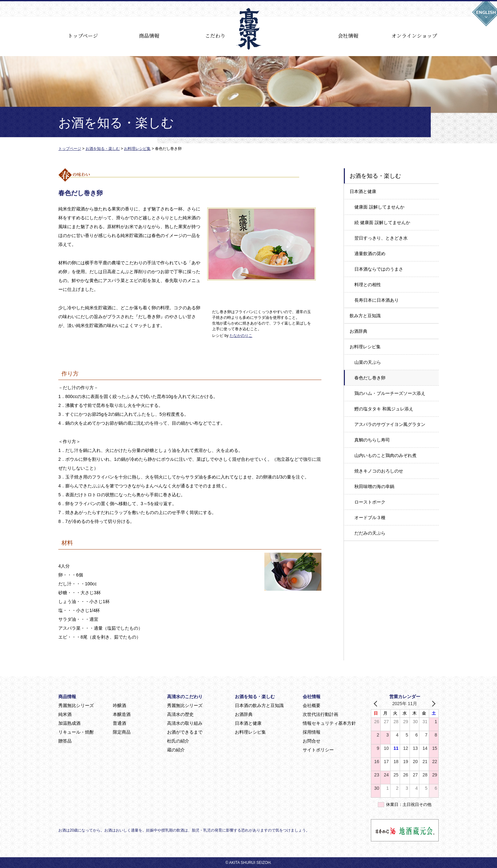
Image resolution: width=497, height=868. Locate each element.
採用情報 (312, 732)
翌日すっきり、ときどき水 (381, 238)
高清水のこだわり (185, 697)
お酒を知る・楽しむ (255, 697)
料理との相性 (368, 285)
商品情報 (149, 36)
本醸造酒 (122, 714)
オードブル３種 (370, 518)
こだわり (215, 36)
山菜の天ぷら (368, 362)
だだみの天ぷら (370, 533)
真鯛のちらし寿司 (372, 440)
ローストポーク (370, 502)
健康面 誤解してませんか (379, 207)
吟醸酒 (119, 705)
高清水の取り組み (185, 723)
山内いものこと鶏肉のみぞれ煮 (385, 455)
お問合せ (312, 741)
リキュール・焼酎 (76, 732)
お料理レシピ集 (365, 347)
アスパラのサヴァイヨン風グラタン (390, 424)
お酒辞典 (358, 331)
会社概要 (312, 705)
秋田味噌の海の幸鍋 (374, 486)
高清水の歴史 (180, 714)
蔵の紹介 (176, 750)
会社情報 (348, 36)
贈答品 (65, 741)
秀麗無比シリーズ (76, 705)
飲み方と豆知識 (365, 316)
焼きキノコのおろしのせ (379, 471)
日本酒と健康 (363, 191)
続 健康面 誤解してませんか (382, 222)
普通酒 (119, 723)
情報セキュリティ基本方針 (329, 723)
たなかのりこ (241, 336)
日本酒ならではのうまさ (379, 269)
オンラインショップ (414, 36)
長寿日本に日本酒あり (377, 300)
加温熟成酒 (69, 723)
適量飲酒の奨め (370, 254)
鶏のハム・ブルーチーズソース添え (390, 393)
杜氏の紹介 (178, 741)
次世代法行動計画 (320, 714)
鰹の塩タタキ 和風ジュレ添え (384, 409)
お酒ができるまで (185, 732)
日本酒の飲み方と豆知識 (259, 705)
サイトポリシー (318, 750)
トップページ (83, 36)
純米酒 (65, 714)
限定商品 (122, 732)
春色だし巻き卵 (370, 378)
